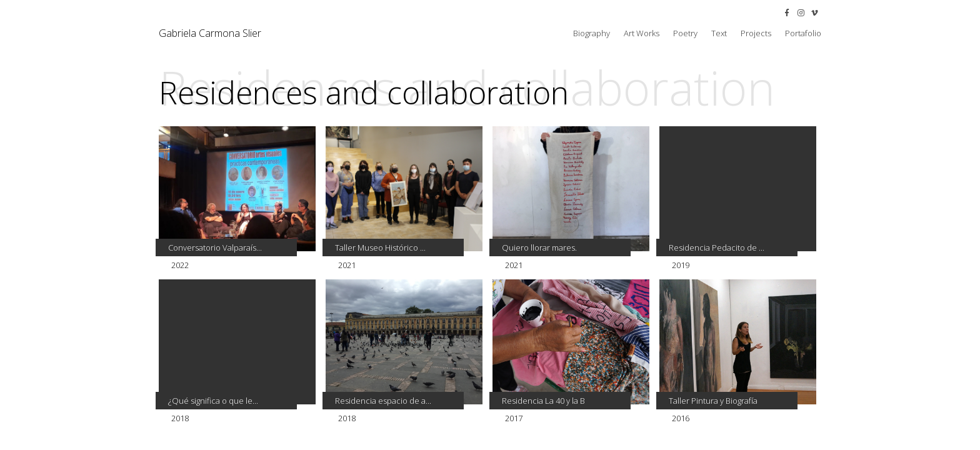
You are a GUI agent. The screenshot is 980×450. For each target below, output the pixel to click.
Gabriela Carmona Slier (210, 33)
